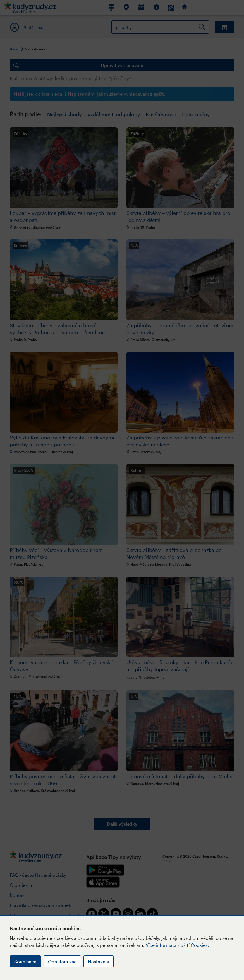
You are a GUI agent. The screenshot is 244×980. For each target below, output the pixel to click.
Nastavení (99, 961)
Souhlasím (25, 961)
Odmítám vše (62, 961)
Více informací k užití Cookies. (177, 945)
